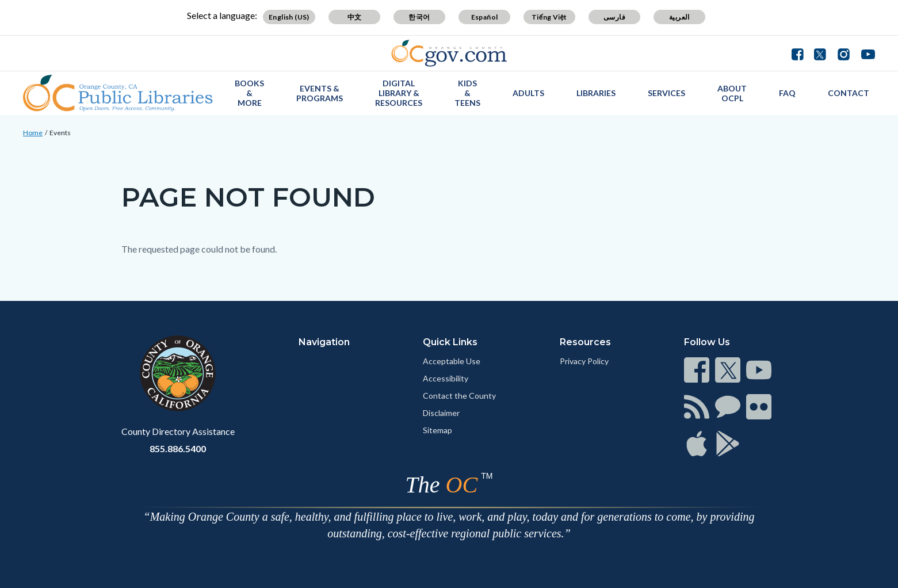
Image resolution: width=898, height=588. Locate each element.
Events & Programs (320, 93)
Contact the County (459, 396)
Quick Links (450, 342)
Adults (528, 93)
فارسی (614, 17)
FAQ (787, 93)
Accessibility (446, 378)
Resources (585, 342)
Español (485, 17)
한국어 (419, 17)
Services (666, 93)
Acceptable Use (452, 361)
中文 (355, 17)
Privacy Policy (584, 361)
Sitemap (437, 430)
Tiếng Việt (549, 17)
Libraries (596, 93)
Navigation (324, 342)
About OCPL (732, 93)
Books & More (249, 93)
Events (60, 133)
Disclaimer (441, 413)
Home (33, 133)
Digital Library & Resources (399, 93)
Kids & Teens (467, 93)
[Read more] (449, 53)
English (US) (289, 17)
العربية (679, 17)
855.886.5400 (178, 448)
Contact (849, 93)
